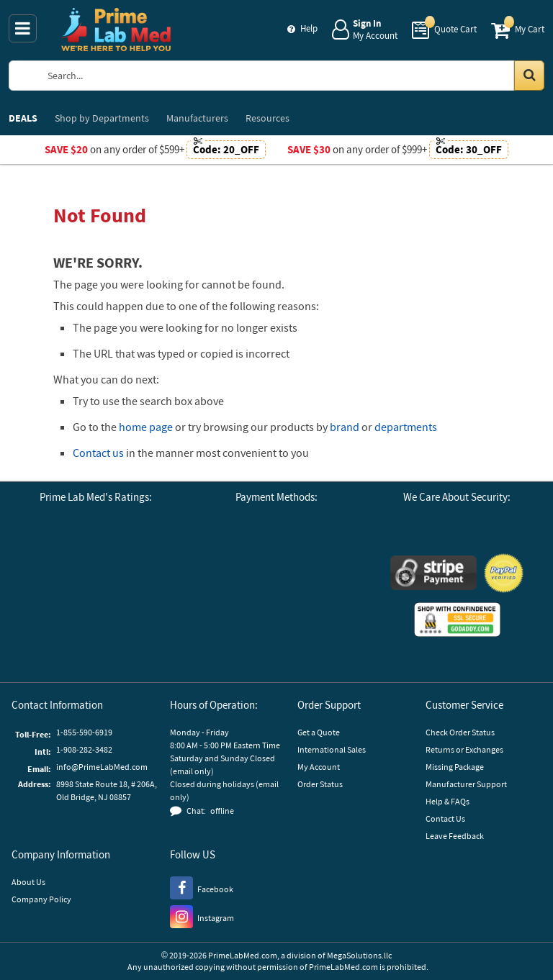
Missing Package (455, 767)
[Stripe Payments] (433, 575)
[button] (135, 638)
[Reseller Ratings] (63, 637)
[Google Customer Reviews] (56, 556)
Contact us (98, 453)
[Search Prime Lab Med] (291, 76)
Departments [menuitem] (102, 118)
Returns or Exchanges (464, 749)
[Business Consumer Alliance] (135, 556)
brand (345, 427)
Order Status (320, 784)
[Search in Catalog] (529, 76)
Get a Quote (319, 732)
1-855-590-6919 (84, 732)
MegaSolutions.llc (359, 955)
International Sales (332, 749)
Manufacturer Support (466, 784)
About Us (28, 882)
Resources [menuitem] (267, 118)
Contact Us (445, 818)
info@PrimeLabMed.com (102, 767)
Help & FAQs (448, 801)
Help (309, 28)
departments (406, 427)
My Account (319, 767)
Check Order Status (460, 732)
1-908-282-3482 (84, 749)
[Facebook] (202, 887)
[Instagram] (202, 916)
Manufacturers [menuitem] (197, 118)
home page (146, 427)
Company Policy (41, 899)
